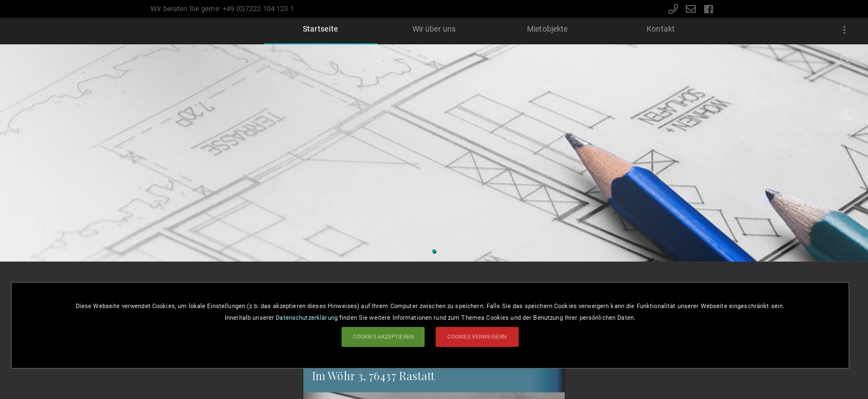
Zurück (14, 153)
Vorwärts (854, 153)
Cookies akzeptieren (383, 337)
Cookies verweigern (477, 337)
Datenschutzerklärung (307, 318)
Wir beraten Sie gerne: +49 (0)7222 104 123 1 (222, 9)
